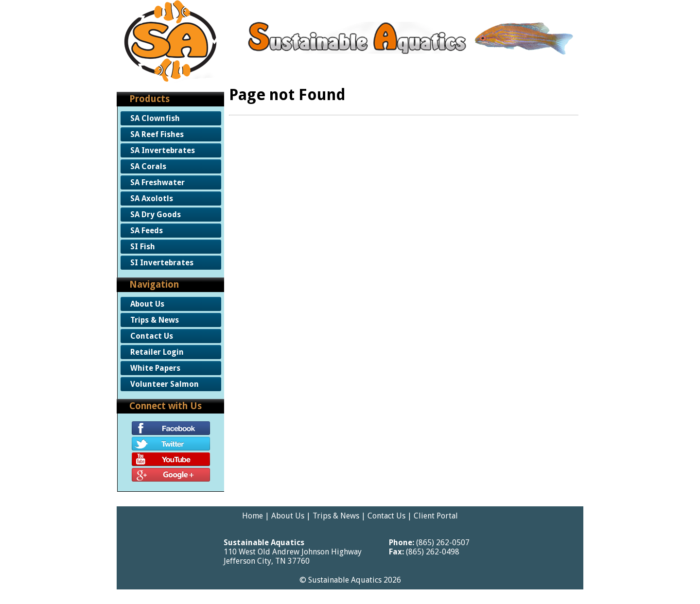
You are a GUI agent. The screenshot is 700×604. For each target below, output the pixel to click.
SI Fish (143, 247)
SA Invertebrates (163, 150)
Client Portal (436, 516)
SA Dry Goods (156, 215)
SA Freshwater (157, 182)
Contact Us (152, 336)
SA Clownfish (155, 118)
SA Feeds (147, 231)
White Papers (155, 368)
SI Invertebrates (162, 263)
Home (253, 516)
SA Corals (148, 166)
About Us (147, 304)
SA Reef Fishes (157, 134)
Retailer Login (157, 352)
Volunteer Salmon (165, 384)
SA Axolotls (152, 198)
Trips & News (155, 320)
